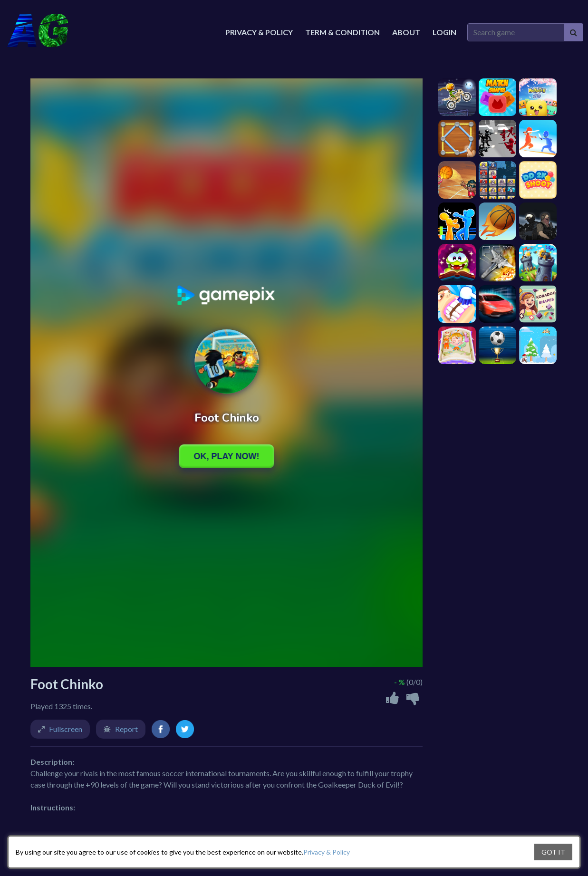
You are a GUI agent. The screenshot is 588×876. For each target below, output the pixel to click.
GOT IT (553, 852)
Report (126, 729)
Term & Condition (342, 32)
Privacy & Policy (327, 852)
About (406, 32)
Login (444, 32)
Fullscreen (66, 729)
